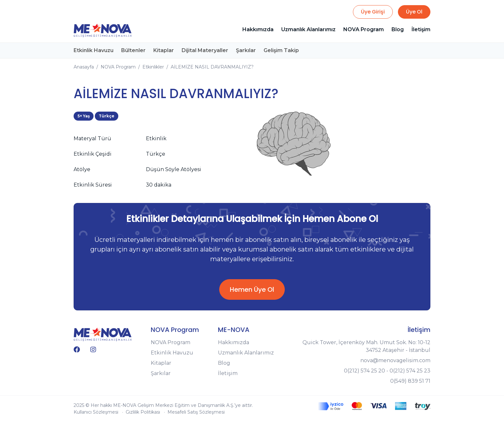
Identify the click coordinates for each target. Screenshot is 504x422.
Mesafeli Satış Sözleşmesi (196, 412)
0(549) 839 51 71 (410, 381)
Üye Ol (414, 12)
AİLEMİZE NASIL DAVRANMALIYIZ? (212, 67)
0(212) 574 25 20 (364, 371)
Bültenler (133, 50)
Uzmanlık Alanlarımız (308, 29)
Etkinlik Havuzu (94, 50)
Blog (398, 29)
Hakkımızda (258, 29)
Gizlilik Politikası (143, 412)
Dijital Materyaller (205, 50)
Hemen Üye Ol (252, 289)
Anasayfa (84, 67)
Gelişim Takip (281, 50)
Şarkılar (246, 50)
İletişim (421, 29)
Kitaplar (164, 50)
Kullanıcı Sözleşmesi (96, 412)
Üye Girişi (373, 12)
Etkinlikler (153, 67)
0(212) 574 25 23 (410, 371)
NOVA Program (364, 29)
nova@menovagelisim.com (395, 360)
